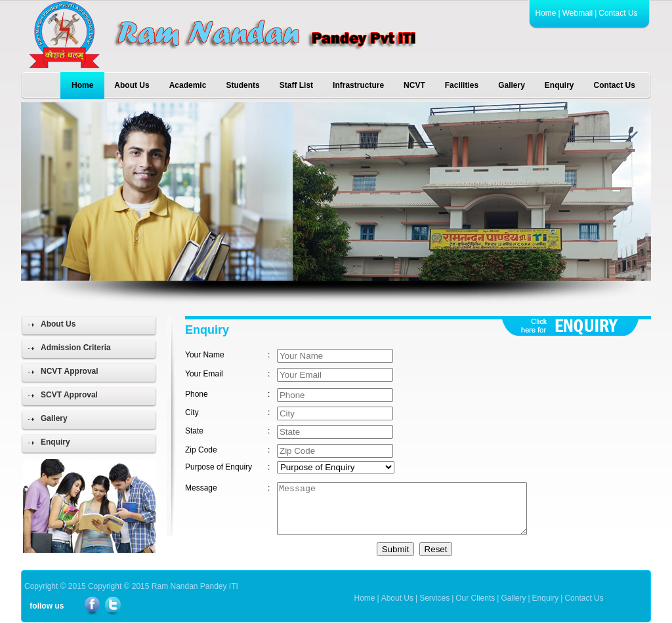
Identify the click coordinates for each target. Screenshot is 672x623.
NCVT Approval (70, 371)
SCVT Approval (69, 395)
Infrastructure (358, 85)
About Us (132, 85)
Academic (188, 85)
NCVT (414, 85)
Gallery (512, 85)
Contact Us (618, 13)
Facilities (462, 85)
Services (434, 598)
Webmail (577, 13)
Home (546, 13)
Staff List (296, 85)
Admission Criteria (76, 348)
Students (242, 85)
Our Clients (475, 598)
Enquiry (559, 85)
